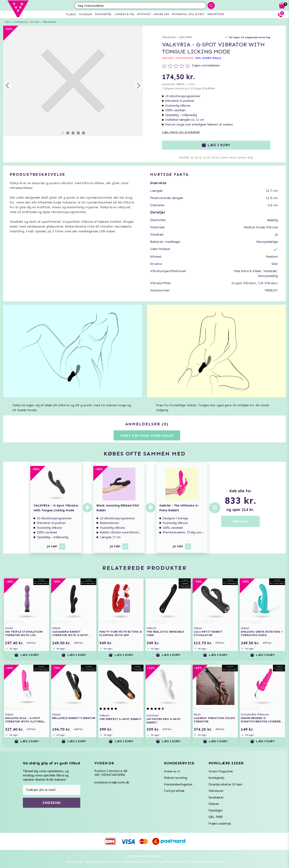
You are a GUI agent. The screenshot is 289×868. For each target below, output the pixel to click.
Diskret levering (176, 778)
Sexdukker (216, 798)
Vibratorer (50, 22)
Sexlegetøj (21, 22)
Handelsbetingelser (178, 784)
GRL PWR (216, 817)
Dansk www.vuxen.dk (208, 862)
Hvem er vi (172, 771)
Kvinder (35, 22)
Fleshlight (216, 811)
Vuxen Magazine (221, 771)
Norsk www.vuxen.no (172, 862)
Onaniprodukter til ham (225, 784)
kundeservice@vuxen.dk (112, 782)
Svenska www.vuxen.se (102, 862)
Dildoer (214, 804)
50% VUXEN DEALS (208, 58)
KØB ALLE (240, 521)
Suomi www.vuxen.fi (138, 862)
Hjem (8, 22)
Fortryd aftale (174, 791)
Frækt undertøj (220, 824)
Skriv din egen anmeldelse (147, 436)
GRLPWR (185, 37)
